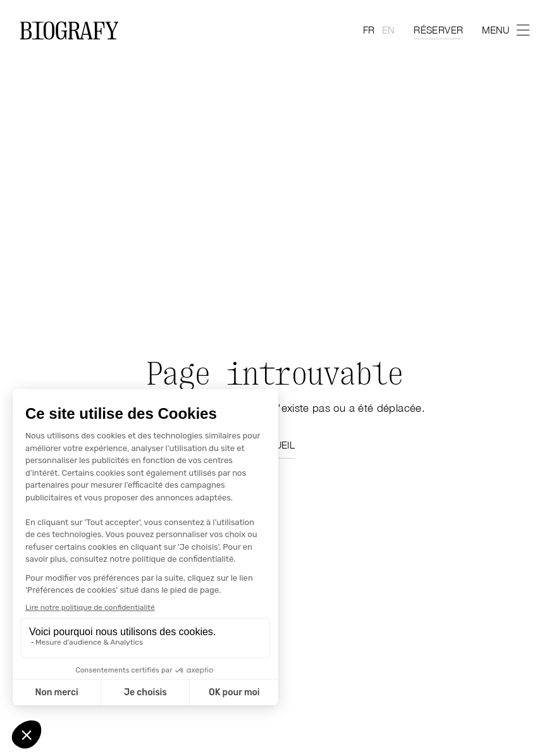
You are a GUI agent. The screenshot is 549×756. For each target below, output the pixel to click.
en (388, 30)
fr (369, 30)
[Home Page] (69, 30)
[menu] (505, 30)
